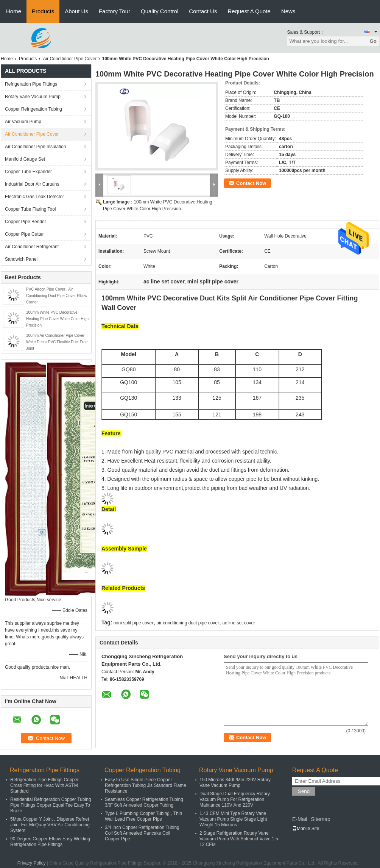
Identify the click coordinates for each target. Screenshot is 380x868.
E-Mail (300, 819)
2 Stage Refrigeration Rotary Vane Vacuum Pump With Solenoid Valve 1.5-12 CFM (240, 839)
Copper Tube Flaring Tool (30, 209)
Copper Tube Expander (28, 172)
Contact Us (203, 11)
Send (304, 791)
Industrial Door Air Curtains (32, 184)
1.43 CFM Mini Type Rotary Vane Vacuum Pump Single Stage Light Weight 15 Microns (233, 819)
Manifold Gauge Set (25, 159)
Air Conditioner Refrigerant (32, 247)
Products (43, 11)
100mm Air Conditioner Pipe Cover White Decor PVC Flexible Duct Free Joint (57, 342)
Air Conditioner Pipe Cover (70, 59)
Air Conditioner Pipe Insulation (35, 147)
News (288, 11)
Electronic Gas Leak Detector (34, 197)
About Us (76, 11)
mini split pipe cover (133, 623)
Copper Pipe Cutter (24, 234)
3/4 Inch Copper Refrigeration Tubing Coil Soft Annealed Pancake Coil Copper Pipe (142, 833)
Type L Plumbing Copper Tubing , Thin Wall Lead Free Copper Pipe (143, 816)
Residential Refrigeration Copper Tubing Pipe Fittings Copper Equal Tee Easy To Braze (51, 805)
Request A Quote (249, 11)
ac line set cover (239, 623)
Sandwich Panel (21, 259)
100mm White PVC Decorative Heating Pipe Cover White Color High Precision (57, 319)
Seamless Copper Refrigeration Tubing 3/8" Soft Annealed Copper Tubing (144, 802)
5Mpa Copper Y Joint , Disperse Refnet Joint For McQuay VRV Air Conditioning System (50, 825)
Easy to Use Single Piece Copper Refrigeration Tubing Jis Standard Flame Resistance (146, 785)
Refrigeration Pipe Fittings (31, 84)
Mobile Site (306, 829)
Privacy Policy (32, 863)
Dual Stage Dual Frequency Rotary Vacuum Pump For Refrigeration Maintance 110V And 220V (235, 799)
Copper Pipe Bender (26, 222)
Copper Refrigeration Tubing (33, 109)
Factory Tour (114, 11)
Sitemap (320, 819)
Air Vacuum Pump (23, 122)
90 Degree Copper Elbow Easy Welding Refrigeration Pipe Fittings (50, 842)
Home (14, 11)
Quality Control (160, 11)
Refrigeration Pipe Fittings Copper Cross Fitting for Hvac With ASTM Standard (44, 785)
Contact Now (251, 183)
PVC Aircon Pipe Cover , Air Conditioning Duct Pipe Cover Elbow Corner (57, 296)
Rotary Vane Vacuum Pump (33, 97)
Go (373, 41)
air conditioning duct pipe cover (188, 623)
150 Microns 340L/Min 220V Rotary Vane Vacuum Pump (235, 783)
